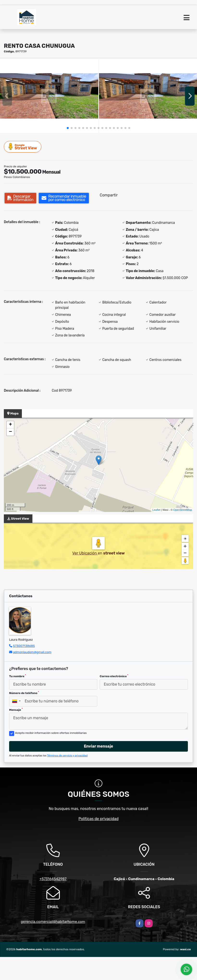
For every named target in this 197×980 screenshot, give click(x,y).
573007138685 (24, 646)
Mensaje (16, 710)
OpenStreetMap (183, 510)
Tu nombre (18, 676)
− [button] (10, 432)
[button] (68, 128)
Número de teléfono (24, 693)
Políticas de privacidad (99, 819)
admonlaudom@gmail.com (32, 652)
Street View (23, 147)
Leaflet (156, 510)
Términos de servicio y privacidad (67, 756)
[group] (49, 96)
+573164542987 (53, 879)
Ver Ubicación (85, 553)
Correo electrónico (114, 676)
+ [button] (10, 425)
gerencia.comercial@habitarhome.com (53, 922)
